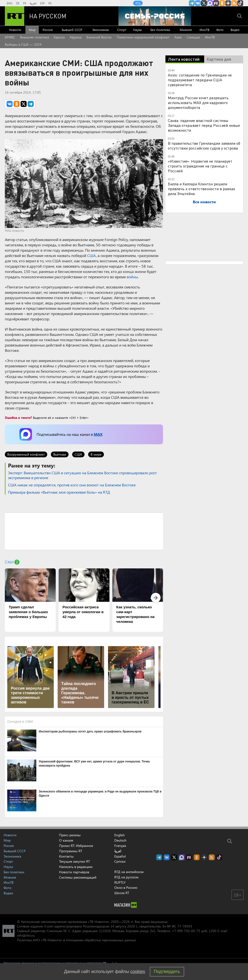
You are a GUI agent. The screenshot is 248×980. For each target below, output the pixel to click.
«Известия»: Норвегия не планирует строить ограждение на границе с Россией (200, 166)
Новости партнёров (74, 872)
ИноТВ (204, 30)
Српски (120, 861)
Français (120, 846)
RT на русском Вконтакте (198, 3)
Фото (220, 30)
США (92, 255)
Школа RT (122, 893)
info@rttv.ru (26, 935)
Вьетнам (60, 454)
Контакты (66, 856)
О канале (66, 840)
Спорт (122, 30)
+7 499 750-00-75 (186, 931)
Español (120, 856)
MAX (98, 434)
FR (25, 3)
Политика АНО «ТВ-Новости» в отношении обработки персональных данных (76, 940)
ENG (10, 3)
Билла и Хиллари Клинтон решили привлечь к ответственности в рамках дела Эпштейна (201, 189)
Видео (235, 30)
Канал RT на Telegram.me (192, 3)
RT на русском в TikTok (240, 3)
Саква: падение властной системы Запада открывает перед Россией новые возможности (204, 125)
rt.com (49, 926)
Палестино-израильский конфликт (143, 37)
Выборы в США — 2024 (23, 44)
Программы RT (71, 851)
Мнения (186, 30)
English (120, 835)
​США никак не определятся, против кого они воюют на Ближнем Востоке (72, 485)
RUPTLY (120, 882)
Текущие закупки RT (74, 861)
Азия (178, 37)
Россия (48, 30)
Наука (137, 30)
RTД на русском (126, 877)
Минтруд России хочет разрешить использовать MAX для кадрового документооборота (198, 102)
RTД (138, 3)
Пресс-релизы (70, 835)
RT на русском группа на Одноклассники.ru (222, 3)
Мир (32, 30)
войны (132, 277)
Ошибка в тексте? (18, 418)
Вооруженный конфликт (26, 454)
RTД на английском (129, 872)
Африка (76, 37)
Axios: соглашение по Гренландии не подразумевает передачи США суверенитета (200, 80)
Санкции (193, 37)
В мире (96, 454)
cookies (138, 972)
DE (18, 3)
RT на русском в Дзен (228, 3)
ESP (43, 3)
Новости (15, 30)
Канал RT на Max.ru (210, 3)
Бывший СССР (72, 30)
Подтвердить (167, 972)
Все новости (204, 202)
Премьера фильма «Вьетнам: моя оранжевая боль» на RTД (59, 492)
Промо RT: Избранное (76, 846)
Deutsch (120, 840)
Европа (59, 37)
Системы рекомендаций (78, 877)
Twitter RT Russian (204, 3)
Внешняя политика (35, 37)
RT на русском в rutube (216, 3)
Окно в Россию (126, 887)
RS (50, 3)
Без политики (160, 30)
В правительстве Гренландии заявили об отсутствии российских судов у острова (204, 146)
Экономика (101, 30)
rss (234, 3)
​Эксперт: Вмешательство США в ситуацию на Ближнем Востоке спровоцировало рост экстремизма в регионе (82, 475)
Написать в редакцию (76, 867)
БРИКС (10, 37)
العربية (33, 3)
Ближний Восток (99, 37)
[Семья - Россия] (155, 16)
